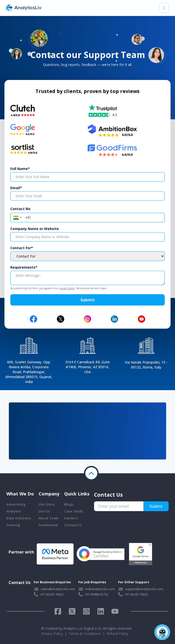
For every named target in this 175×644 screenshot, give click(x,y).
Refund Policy (117, 634)
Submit (88, 300)
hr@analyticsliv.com (100, 589)
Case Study (74, 511)
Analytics (14, 511)
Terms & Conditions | (88, 634)
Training (13, 525)
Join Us (44, 511)
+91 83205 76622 (52, 594)
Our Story (47, 504)
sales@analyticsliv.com (58, 589)
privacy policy (67, 288)
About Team (49, 518)
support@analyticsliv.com (144, 589)
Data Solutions (19, 518)
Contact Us (73, 525)
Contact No (20, 209)
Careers (71, 518)
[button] (17, 217)
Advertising (16, 504)
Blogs (69, 504)
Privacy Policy (52, 634)
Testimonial (48, 525)
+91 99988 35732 (96, 594)
